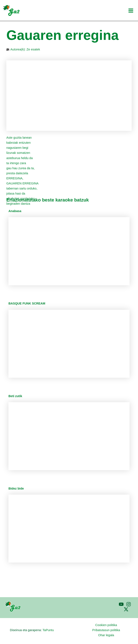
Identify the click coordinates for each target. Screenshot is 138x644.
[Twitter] (126, 609)
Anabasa (15, 211)
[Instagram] (129, 604)
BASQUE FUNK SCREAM (27, 303)
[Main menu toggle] (131, 11)
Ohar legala (106, 635)
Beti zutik (15, 396)
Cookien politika (106, 625)
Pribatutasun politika (106, 630)
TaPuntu (48, 630)
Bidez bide (16, 488)
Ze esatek (33, 49)
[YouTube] (121, 604)
